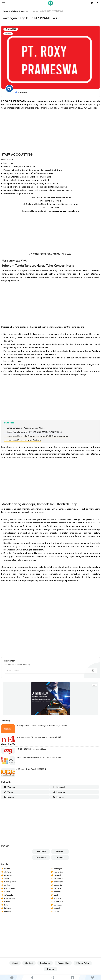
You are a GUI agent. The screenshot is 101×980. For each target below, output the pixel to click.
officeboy (58, 879)
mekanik (58, 875)
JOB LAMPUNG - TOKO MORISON (31, 769)
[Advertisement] (50, 133)
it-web (7, 902)
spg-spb (58, 898)
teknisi (57, 908)
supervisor (59, 902)
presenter (58, 885)
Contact (29, 963)
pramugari (59, 882)
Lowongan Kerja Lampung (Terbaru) (24, 440)
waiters (57, 911)
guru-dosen (9, 898)
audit (7, 879)
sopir (56, 895)
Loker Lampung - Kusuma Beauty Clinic (26, 428)
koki (6, 905)
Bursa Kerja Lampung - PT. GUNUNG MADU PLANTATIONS (34, 432)
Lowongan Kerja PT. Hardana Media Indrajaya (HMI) (39, 737)
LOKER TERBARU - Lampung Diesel (31, 749)
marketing (59, 872)
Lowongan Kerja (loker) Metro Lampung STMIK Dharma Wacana (37, 436)
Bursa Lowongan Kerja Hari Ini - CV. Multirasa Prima (39, 757)
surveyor (58, 905)
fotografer (9, 895)
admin (7, 869)
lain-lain (8, 911)
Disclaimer (45, 963)
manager (58, 869)
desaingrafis (10, 888)
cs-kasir (8, 885)
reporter (58, 888)
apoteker (8, 875)
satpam (57, 892)
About (15, 963)
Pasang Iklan (63, 963)
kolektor (8, 908)
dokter (7, 892)
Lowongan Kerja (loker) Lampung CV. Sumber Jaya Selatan (42, 726)
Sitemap (50, 969)
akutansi (8, 34)
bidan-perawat (11, 882)
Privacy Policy (83, 963)
